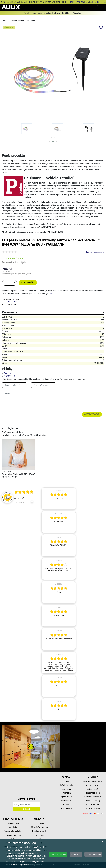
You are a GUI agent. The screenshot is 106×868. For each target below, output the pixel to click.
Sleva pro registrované (93, 781)
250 (20, 502)
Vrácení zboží (93, 789)
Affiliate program (93, 804)
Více (52, 294)
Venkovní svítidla (17, 21)
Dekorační (30, 21)
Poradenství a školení (13, 831)
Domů (4, 21)
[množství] (9, 283)
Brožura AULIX (66, 808)
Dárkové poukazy (93, 801)
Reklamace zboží (93, 793)
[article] (59, 498)
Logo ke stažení (66, 797)
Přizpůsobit (76, 854)
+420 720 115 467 (76, 2)
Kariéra (66, 804)
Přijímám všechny (58, 854)
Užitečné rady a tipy (40, 827)
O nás (66, 781)
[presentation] (52, 138)
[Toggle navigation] (101, 8)
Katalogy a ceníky (40, 831)
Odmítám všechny (93, 854)
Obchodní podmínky (93, 797)
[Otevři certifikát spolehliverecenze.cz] (24, 492)
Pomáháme (66, 801)
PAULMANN (12, 302)
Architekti (13, 827)
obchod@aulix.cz (99, 2)
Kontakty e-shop (93, 808)
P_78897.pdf (9, 376)
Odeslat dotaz (92, 414)
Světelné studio (66, 785)
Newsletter (66, 789)
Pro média (66, 793)
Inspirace (40, 835)
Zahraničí (40, 823)
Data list (7, 373)
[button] (50, 141)
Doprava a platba (93, 785)
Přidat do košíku (28, 283)
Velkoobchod (13, 823)
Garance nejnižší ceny (95, 252)
